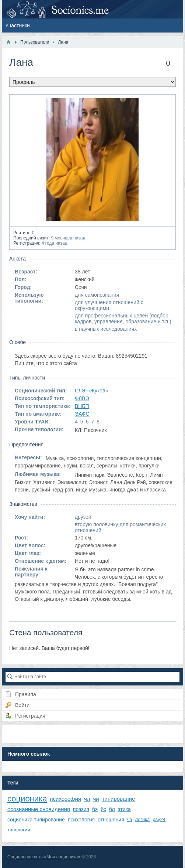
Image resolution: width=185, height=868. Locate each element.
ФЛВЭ (82, 398)
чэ (130, 819)
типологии (19, 830)
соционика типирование (36, 820)
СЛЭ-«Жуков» (91, 391)
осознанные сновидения (39, 809)
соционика (27, 799)
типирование (119, 799)
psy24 (159, 819)
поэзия (81, 809)
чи (96, 799)
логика (142, 819)
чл (87, 799)
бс (103, 809)
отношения (111, 820)
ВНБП (82, 406)
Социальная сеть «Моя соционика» (44, 857)
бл (112, 809)
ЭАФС (82, 414)
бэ (95, 809)
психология (81, 820)
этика (124, 809)
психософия (65, 799)
